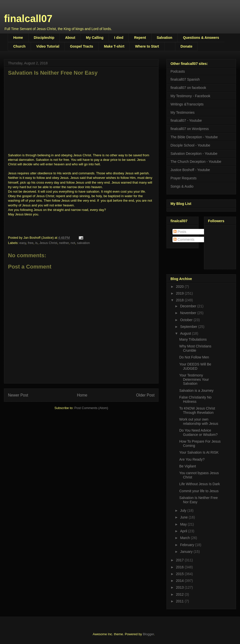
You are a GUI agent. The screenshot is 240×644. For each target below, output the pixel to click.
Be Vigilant (188, 466)
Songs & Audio (182, 186)
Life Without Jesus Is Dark (200, 484)
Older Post (145, 395)
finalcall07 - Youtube (186, 120)
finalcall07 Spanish (185, 79)
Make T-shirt (114, 46)
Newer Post (18, 395)
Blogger (148, 634)
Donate (186, 46)
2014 (180, 581)
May (184, 524)
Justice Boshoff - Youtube (190, 170)
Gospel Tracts (82, 46)
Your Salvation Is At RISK (199, 452)
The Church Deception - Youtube (196, 162)
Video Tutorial (48, 46)
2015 (180, 574)
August (186, 333)
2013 (180, 587)
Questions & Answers (201, 38)
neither (64, 243)
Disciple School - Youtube (190, 145)
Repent (140, 38)
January (187, 552)
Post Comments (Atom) (91, 408)
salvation (83, 243)
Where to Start (147, 46)
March (185, 538)
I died (119, 38)
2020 (180, 287)
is (36, 243)
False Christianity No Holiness (195, 399)
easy (23, 243)
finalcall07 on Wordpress (190, 129)
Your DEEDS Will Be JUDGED (195, 366)
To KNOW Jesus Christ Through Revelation (197, 410)
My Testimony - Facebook (190, 96)
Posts (180, 232)
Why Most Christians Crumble (195, 348)
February (187, 545)
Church (19, 46)
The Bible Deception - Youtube (194, 137)
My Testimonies (182, 112)
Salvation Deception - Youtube (194, 154)
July (184, 510)
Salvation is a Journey (196, 391)
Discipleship (44, 38)
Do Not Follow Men (194, 357)
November (188, 313)
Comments (184, 239)
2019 (180, 293)
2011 (180, 601)
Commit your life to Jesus (199, 491)
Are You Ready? (192, 459)
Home (18, 38)
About (70, 38)
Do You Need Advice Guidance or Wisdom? (198, 432)
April (184, 531)
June (184, 517)
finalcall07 (28, 19)
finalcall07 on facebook (188, 88)
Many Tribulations (193, 339)
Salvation (164, 38)
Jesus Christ (48, 243)
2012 (180, 594)
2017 (180, 560)
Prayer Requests (183, 178)
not (73, 243)
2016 (180, 567)
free (30, 243)
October (187, 320)
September (189, 327)
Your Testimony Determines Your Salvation (194, 379)
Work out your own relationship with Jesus (199, 421)
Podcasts (178, 71)
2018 (180, 300)
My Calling (95, 38)
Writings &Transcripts (187, 104)
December (188, 306)
